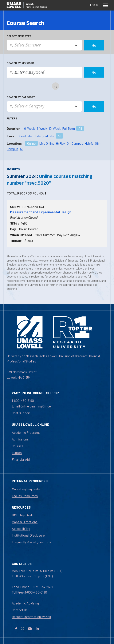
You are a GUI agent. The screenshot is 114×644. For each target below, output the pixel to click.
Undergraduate (44, 136)
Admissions (20, 439)
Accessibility (21, 528)
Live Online (47, 143)
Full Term (68, 128)
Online (31, 143)
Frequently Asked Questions (31, 542)
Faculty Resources (25, 496)
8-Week (42, 128)
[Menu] (105, 5)
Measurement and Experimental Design (41, 212)
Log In (94, 5)
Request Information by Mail (31, 617)
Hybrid (89, 143)
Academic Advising (25, 603)
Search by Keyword (20, 63)
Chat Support (21, 413)
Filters (12, 118)
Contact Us (20, 610)
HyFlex (61, 143)
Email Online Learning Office (31, 406)
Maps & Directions (25, 522)
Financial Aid (21, 459)
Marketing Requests (26, 489)
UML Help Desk (22, 515)
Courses (18, 446)
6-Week (30, 128)
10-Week (55, 128)
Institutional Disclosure (28, 535)
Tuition (17, 453)
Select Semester (19, 36)
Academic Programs (26, 432)
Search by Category (21, 97)
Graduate (26, 136)
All (80, 128)
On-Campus (75, 143)
